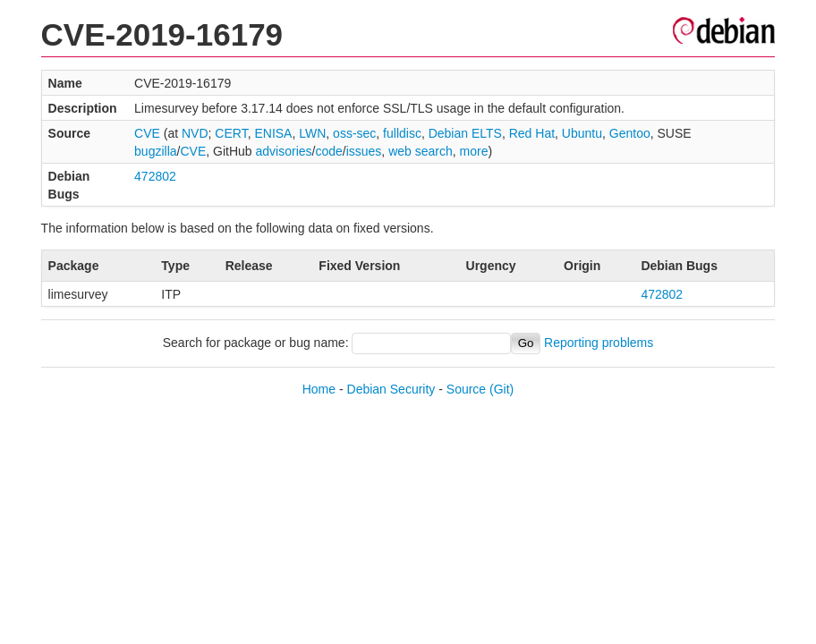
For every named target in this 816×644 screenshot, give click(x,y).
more (474, 151)
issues (364, 151)
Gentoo (630, 133)
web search (421, 151)
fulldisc (402, 133)
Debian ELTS (465, 133)
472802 (155, 176)
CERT (231, 133)
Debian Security (391, 389)
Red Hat (532, 133)
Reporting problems (599, 343)
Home (319, 389)
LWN (312, 133)
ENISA (273, 133)
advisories (284, 151)
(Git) (501, 389)
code (328, 151)
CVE (147, 133)
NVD (195, 133)
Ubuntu (582, 133)
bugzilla (155, 151)
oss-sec (354, 133)
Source (466, 389)
